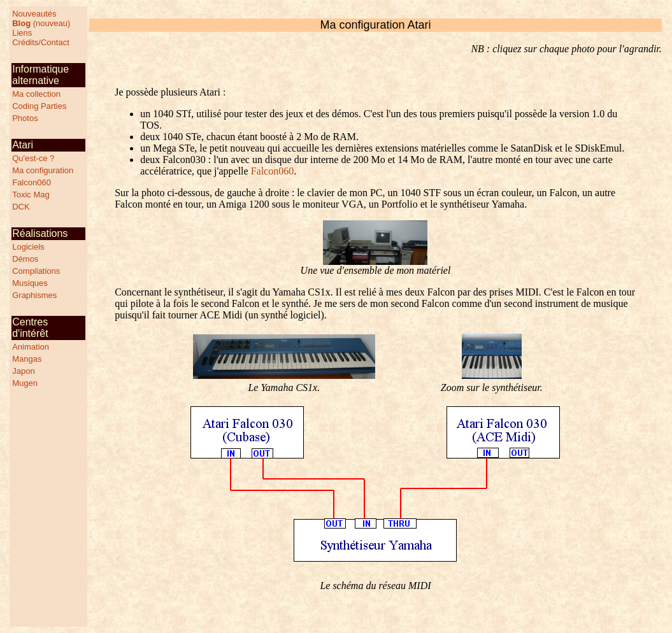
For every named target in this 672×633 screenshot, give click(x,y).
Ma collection (36, 94)
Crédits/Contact (41, 42)
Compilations (36, 271)
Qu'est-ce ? (33, 158)
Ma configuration (43, 170)
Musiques (30, 283)
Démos (25, 259)
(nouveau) (41, 23)
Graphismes (34, 295)
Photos (25, 118)
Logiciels (28, 247)
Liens (22, 33)
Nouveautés (34, 14)
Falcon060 (32, 182)
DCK (21, 207)
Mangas (27, 359)
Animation (31, 347)
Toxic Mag (31, 195)
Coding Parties (39, 106)
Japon (23, 371)
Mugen (25, 383)
